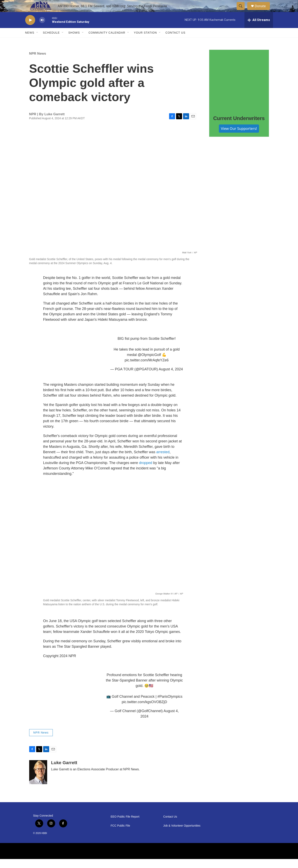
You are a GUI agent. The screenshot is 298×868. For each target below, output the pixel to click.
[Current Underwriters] (239, 89)
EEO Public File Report (125, 826)
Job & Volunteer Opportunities (182, 835)
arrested (163, 461)
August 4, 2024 (171, 378)
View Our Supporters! (239, 137)
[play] (30, 29)
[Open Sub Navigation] (37, 42)
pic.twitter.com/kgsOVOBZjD (144, 711)
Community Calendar (107, 42)
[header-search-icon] (243, 11)
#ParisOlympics (170, 706)
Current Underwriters (239, 127)
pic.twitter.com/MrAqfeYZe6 (147, 369)
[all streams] (259, 29)
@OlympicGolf (149, 364)
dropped (146, 472)
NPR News (38, 63)
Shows (74, 42)
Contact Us (175, 42)
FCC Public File (120, 835)
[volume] (42, 29)
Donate (263, 11)
